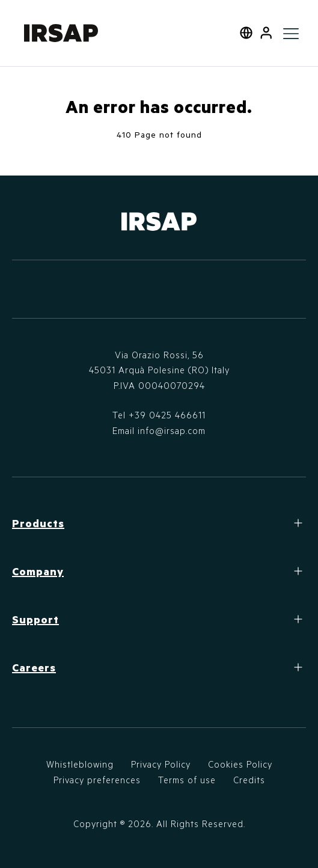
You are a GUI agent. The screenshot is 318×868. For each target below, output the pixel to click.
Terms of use (187, 780)
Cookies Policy (240, 764)
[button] (266, 33)
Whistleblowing (80, 764)
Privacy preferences (97, 780)
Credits (249, 780)
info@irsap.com (172, 430)
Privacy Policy (161, 764)
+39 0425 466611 (167, 415)
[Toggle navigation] (291, 33)
